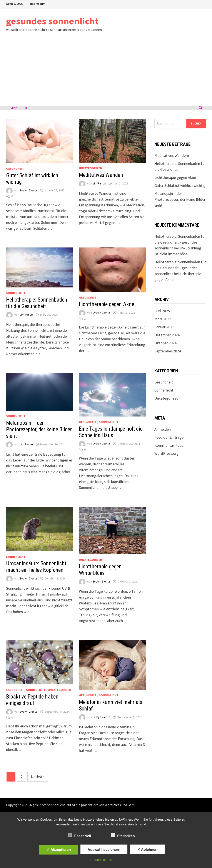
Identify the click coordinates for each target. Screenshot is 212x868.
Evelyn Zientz (28, 190)
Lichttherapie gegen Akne (107, 304)
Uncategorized (90, 168)
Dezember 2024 (167, 335)
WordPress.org (167, 453)
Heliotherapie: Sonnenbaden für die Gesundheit (37, 303)
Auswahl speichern (104, 850)
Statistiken (123, 835)
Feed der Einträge (169, 437)
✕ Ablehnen (147, 850)
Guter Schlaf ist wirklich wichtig (180, 185)
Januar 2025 (164, 327)
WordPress (113, 805)
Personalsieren (101, 860)
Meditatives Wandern (102, 175)
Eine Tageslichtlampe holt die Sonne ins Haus (111, 432)
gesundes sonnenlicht (52, 21)
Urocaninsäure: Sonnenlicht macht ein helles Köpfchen (36, 567)
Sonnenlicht (16, 293)
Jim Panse (99, 183)
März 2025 (163, 319)
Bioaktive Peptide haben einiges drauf (32, 700)
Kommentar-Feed (169, 445)
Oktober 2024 (165, 343)
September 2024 (168, 351)
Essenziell (79, 835)
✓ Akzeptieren (59, 850)
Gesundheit (15, 169)
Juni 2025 (162, 311)
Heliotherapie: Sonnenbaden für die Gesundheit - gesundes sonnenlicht (180, 242)
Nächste (38, 777)
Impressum (38, 4)
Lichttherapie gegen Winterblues (100, 570)
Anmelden (163, 429)
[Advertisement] (106, 73)
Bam (131, 805)
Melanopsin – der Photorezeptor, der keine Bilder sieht (39, 429)
